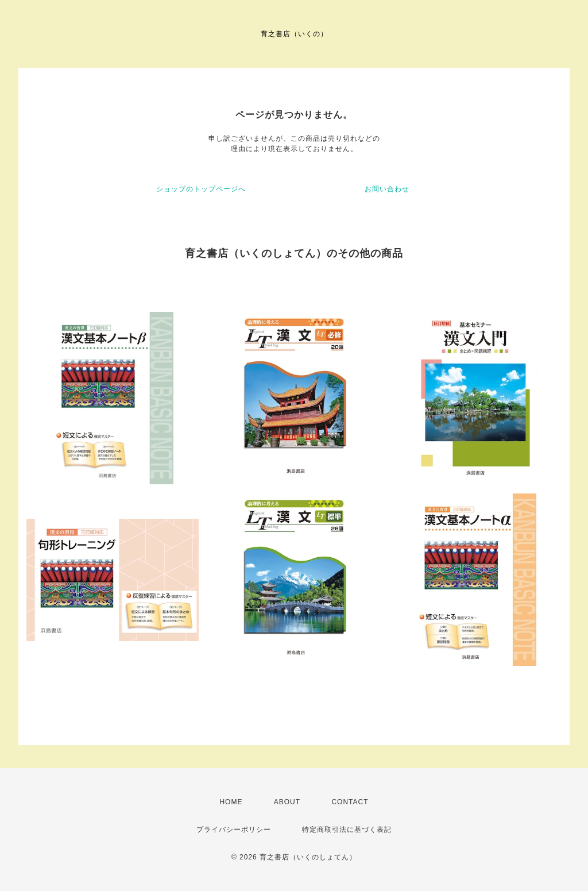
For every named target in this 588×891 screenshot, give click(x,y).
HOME (231, 802)
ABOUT (287, 802)
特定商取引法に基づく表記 (347, 830)
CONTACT (350, 802)
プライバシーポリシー (234, 830)
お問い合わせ (387, 189)
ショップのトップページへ (201, 189)
